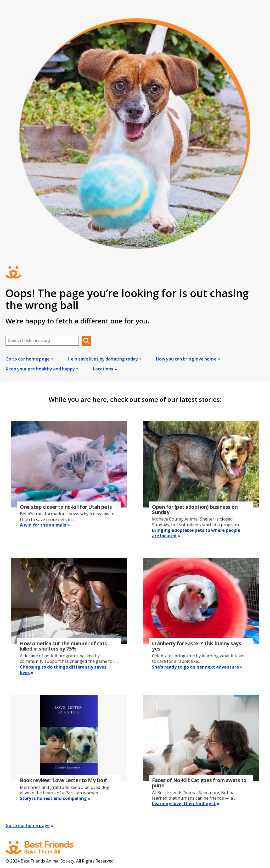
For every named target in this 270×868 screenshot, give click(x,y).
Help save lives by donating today (103, 359)
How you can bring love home (186, 359)
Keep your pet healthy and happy (40, 369)
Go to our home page (28, 359)
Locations (103, 369)
